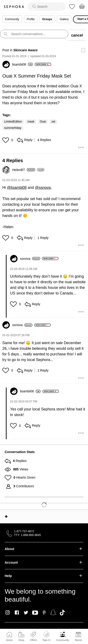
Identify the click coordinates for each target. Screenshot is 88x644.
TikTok (62, 613)
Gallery (64, 19)
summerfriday (13, 128)
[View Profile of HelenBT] (24, 170)
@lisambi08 (17, 188)
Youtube (35, 613)
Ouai (43, 122)
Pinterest (44, 613)
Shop (21, 640)
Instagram (8, 613)
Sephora (14, 7)
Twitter (26, 613)
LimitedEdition (13, 122)
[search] (47, 7)
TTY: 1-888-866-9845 (27, 535)
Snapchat (53, 613)
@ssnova (43, 188)
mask (31, 122)
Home (9, 640)
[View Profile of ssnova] (30, 259)
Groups (47, 19)
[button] (6, 140)
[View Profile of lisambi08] (23, 64)
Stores (78, 640)
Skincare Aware (26, 50)
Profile (31, 19)
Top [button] (6, 517)
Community (63, 640)
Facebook (17, 613)
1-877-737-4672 (24, 531)
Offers (33, 640)
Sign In (46, 637)
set (53, 122)
